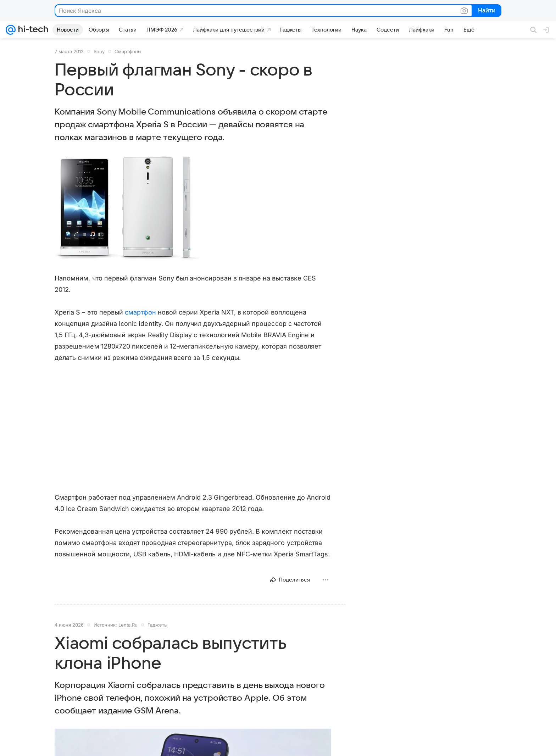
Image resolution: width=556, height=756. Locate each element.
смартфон (140, 312)
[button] (127, 208)
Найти (486, 11)
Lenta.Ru (128, 625)
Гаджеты (158, 625)
